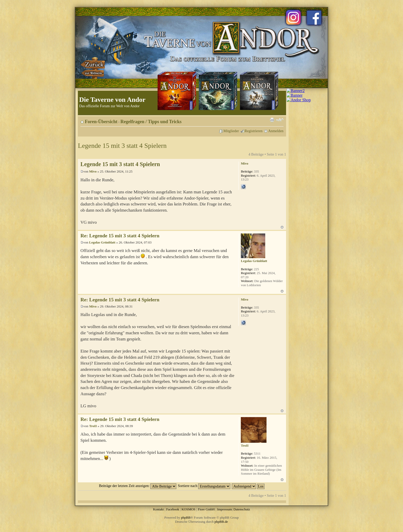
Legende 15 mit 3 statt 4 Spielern (122, 146)
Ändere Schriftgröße (280, 120)
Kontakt (158, 509)
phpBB (186, 517)
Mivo (93, 171)
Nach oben (282, 227)
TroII (93, 426)
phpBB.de (221, 522)
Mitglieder (231, 131)
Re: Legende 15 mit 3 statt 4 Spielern (120, 236)
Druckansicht (272, 120)
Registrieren (254, 131)
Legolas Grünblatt (102, 242)
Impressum (225, 509)
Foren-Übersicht (101, 122)
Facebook (173, 509)
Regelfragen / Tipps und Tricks (151, 122)
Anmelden (276, 131)
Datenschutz (242, 509)
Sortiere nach (204, 486)
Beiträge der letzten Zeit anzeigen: (138, 486)
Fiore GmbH (206, 509)
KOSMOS (188, 509)
